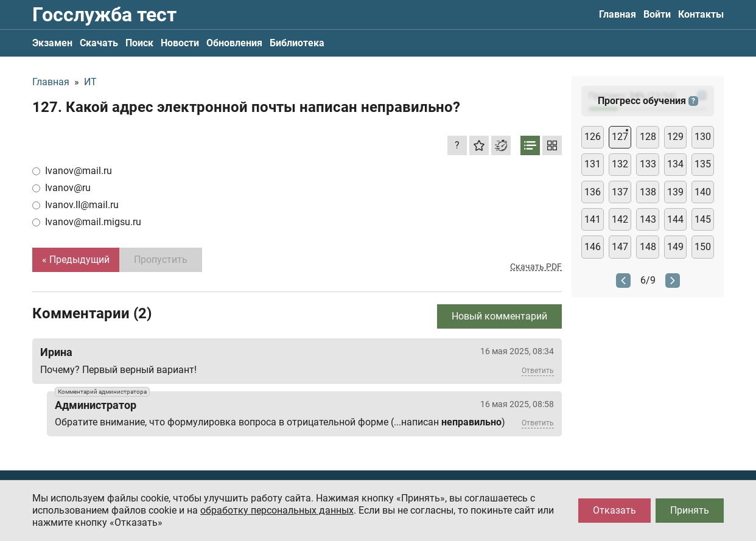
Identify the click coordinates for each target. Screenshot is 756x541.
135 (703, 164)
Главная (618, 14)
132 (620, 164)
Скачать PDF (536, 267)
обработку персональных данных (277, 510)
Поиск (139, 43)
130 (703, 137)
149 (675, 247)
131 (593, 164)
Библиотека (297, 43)
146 (593, 247)
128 (648, 137)
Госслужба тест (104, 15)
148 (648, 247)
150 (703, 247)
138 (648, 192)
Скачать (99, 43)
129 (675, 137)
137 (620, 192)
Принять (690, 510)
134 (675, 164)
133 (648, 164)
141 (593, 219)
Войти (657, 14)
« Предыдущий (76, 260)
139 (675, 192)
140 (703, 192)
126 (593, 137)
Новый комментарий (499, 316)
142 (620, 219)
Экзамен (52, 43)
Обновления (234, 43)
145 (703, 219)
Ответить (538, 371)
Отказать (614, 510)
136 (593, 192)
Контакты (701, 14)
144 (675, 219)
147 (620, 247)
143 (648, 219)
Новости (180, 43)
